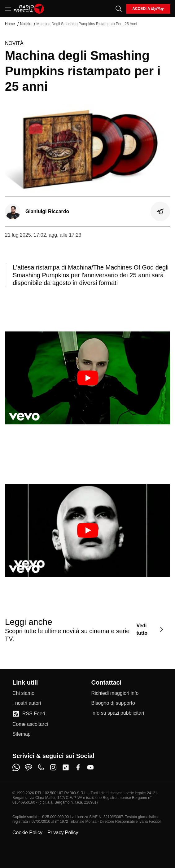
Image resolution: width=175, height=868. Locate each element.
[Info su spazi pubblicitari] (118, 713)
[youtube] (90, 767)
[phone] (41, 767)
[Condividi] (160, 212)
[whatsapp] (16, 767)
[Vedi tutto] (151, 630)
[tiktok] (66, 767)
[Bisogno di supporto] (113, 703)
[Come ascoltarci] (30, 724)
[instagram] (53, 767)
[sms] (28, 767)
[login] (148, 9)
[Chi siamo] (23, 693)
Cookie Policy (27, 833)
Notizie (26, 24)
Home (10, 24)
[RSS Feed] (29, 714)
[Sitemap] (22, 734)
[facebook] (78, 767)
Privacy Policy (63, 833)
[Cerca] (119, 9)
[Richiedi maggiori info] (115, 693)
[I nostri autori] (27, 703)
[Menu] (8, 9)
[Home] (29, 9)
